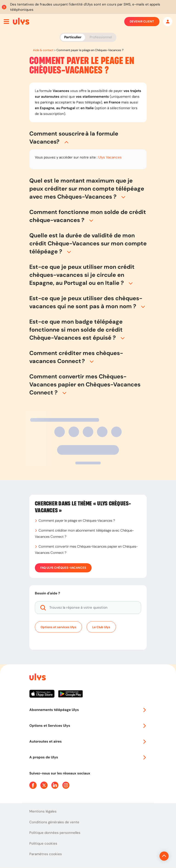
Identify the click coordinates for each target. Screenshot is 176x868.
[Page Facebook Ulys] (33, 785)
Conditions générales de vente (54, 822)
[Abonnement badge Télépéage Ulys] (21, 21)
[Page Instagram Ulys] (66, 785)
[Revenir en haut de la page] (149, 856)
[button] (88, 138)
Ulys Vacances (110, 157)
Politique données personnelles (55, 833)
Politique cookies (43, 843)
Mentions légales (43, 811)
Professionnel (101, 37)
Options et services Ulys (58, 627)
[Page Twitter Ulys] (44, 785)
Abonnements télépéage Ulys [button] (88, 710)
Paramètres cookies (46, 854)
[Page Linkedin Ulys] (55, 785)
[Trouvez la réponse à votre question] (88, 608)
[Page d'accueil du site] (37, 678)
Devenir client (142, 22)
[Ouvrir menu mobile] (6, 22)
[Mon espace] (168, 22)
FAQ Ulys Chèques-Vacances (63, 568)
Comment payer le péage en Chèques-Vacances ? (77, 521)
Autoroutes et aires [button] (88, 741)
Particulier (73, 37)
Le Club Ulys (101, 627)
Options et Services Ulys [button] (88, 726)
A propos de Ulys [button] (88, 757)
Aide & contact (43, 50)
